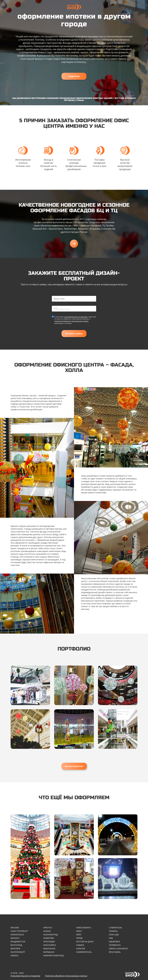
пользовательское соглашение (76, 317)
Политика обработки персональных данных (66, 976)
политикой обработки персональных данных (71, 321)
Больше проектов (74, 766)
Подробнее (74, 76)
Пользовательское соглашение (25, 976)
